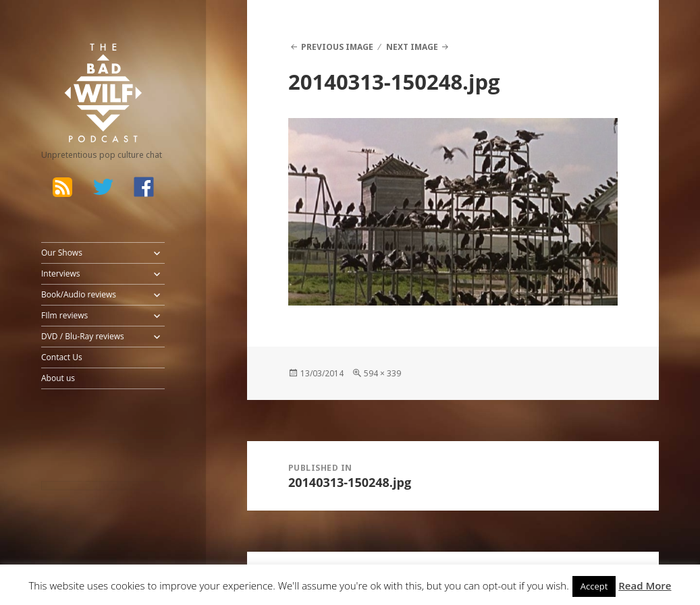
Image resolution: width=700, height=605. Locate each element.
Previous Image (337, 47)
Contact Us (62, 357)
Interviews (60, 273)
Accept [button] (594, 586)
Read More (645, 585)
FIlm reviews (64, 315)
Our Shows (62, 253)
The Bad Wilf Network (89, 61)
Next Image (412, 47)
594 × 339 (382, 373)
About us (58, 378)
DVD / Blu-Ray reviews (83, 336)
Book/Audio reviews (79, 294)
